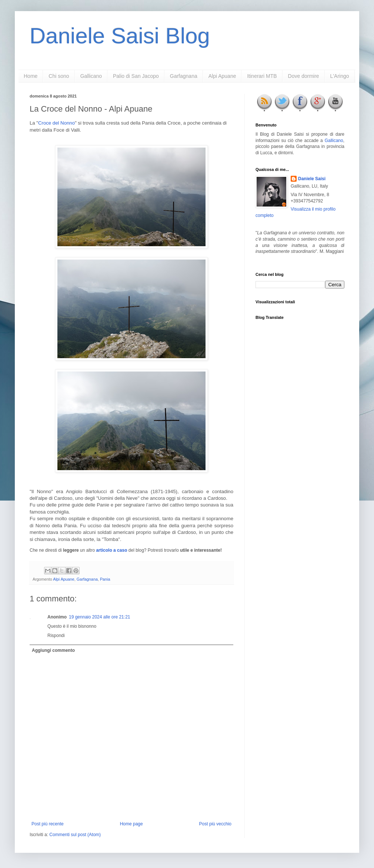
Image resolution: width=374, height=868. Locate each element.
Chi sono (59, 76)
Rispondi (56, 636)
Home (31, 76)
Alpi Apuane (222, 76)
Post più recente (48, 824)
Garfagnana (184, 76)
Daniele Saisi (312, 179)
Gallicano (91, 76)
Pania (105, 579)
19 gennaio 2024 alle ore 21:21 (99, 617)
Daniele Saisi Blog (120, 36)
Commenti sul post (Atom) (75, 835)
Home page (131, 824)
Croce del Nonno (56, 123)
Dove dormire (304, 76)
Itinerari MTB (262, 76)
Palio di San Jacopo (136, 76)
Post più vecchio (215, 824)
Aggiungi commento (53, 650)
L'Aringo (340, 76)
